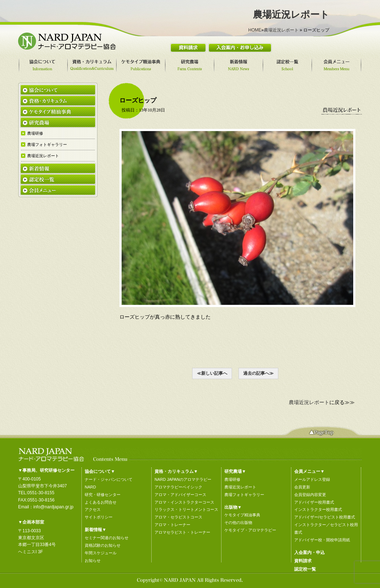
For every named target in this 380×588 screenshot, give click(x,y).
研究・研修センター (103, 495)
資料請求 (303, 561)
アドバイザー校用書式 (314, 502)
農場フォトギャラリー (244, 495)
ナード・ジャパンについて (109, 479)
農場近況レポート (281, 30)
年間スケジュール (101, 553)
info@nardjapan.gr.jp (53, 507)
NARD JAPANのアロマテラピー (183, 479)
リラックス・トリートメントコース (186, 509)
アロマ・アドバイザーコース (180, 495)
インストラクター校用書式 (318, 509)
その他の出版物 (238, 522)
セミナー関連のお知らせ (107, 538)
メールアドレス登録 (312, 479)
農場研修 (232, 479)
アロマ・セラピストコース (178, 517)
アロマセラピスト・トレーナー (182, 532)
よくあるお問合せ (101, 502)
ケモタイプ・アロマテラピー (250, 530)
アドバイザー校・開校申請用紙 (322, 540)
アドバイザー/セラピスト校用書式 (325, 517)
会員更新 (302, 487)
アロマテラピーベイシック (178, 487)
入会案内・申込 (309, 553)
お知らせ (93, 560)
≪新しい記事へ (212, 373)
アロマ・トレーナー (172, 525)
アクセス (93, 509)
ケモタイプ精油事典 (242, 515)
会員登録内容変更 (310, 495)
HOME (255, 30)
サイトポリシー (99, 517)
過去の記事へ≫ (258, 373)
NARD (90, 487)
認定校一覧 (305, 569)
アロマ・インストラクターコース (184, 502)
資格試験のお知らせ (103, 545)
